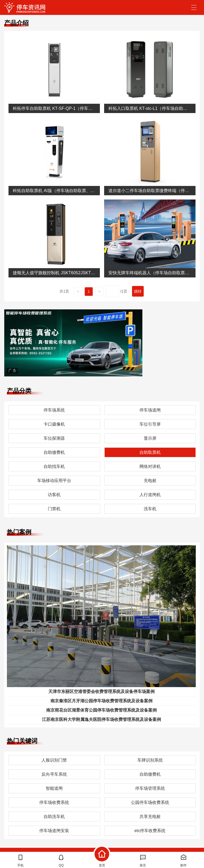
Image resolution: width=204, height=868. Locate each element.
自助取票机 (150, 452)
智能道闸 (54, 788)
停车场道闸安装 (54, 831)
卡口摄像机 (54, 424)
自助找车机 (54, 466)
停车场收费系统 (54, 802)
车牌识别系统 (150, 760)
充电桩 (150, 481)
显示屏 (150, 438)
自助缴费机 (54, 452)
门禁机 (54, 509)
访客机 (54, 495)
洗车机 (150, 509)
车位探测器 (54, 438)
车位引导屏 (150, 424)
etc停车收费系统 (150, 831)
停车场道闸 (150, 410)
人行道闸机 (150, 495)
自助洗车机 (54, 817)
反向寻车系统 (54, 774)
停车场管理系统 (150, 788)
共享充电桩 (150, 817)
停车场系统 (54, 410)
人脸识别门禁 (54, 760)
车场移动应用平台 (54, 481)
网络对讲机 (150, 466)
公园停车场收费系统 (150, 802)
